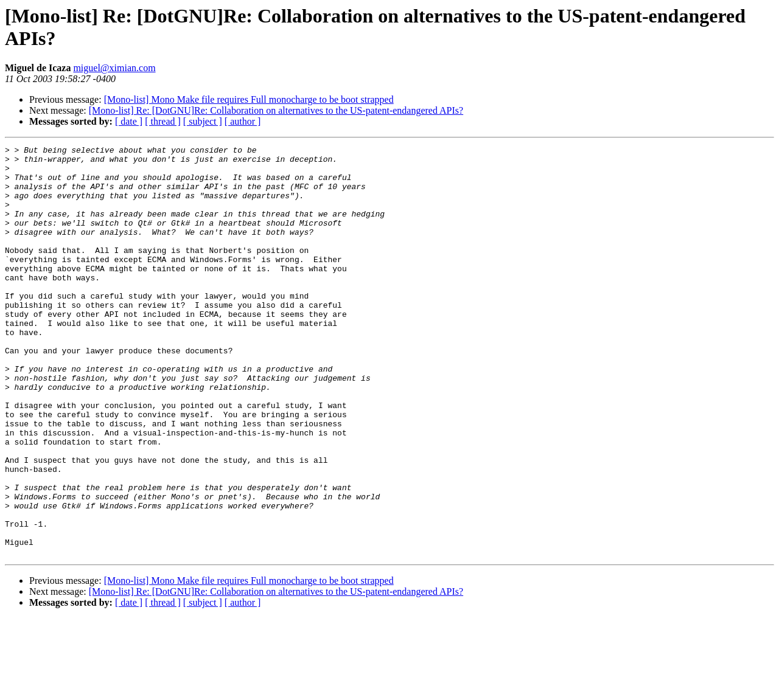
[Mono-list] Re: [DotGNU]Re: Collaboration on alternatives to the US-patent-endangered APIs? (276, 110)
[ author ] (243, 121)
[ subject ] (203, 121)
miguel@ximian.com (114, 68)
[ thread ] (163, 121)
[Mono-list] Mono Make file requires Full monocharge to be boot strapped (249, 99)
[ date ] (129, 121)
